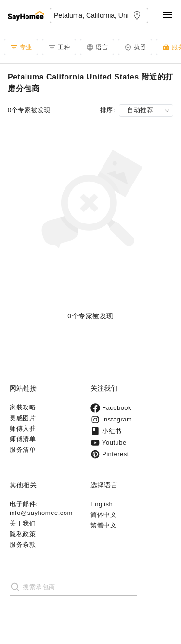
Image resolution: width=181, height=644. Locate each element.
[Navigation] (168, 16)
